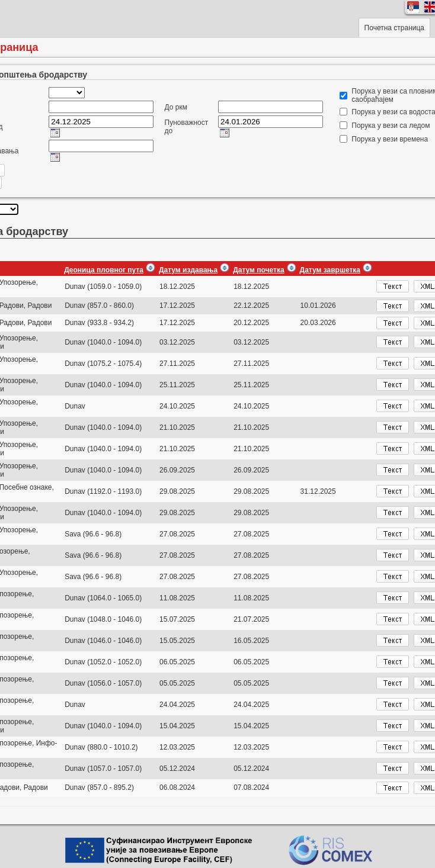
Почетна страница (394, 28)
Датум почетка (258, 270)
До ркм (176, 107)
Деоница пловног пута (104, 270)
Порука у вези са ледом (391, 126)
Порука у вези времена (390, 139)
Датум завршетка (330, 270)
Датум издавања (188, 270)
